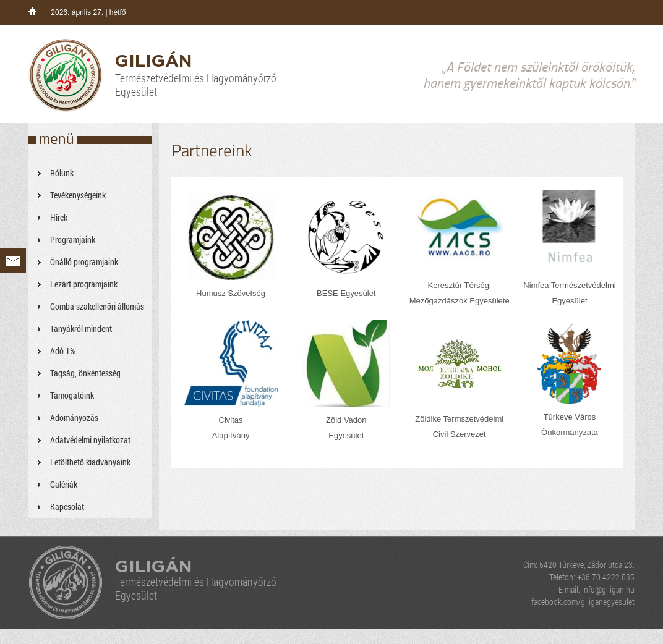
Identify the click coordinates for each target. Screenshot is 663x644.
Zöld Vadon (346, 420)
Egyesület (569, 301)
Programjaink (73, 239)
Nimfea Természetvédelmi (569, 285)
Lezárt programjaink (84, 284)
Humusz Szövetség (231, 293)
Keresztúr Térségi (460, 285)
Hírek (59, 217)
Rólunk (62, 173)
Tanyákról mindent (81, 328)
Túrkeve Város (570, 417)
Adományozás (74, 417)
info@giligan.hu (608, 589)
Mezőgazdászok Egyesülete (460, 301)
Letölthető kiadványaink (90, 462)
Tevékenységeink (78, 195)
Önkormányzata (570, 432)
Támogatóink (72, 395)
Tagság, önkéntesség (85, 373)
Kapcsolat (67, 506)
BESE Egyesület (346, 293)
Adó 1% (63, 351)
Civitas (231, 420)
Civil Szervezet (460, 434)
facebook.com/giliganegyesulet (583, 602)
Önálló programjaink (84, 262)
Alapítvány (231, 435)
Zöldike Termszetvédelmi (459, 419)
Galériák (64, 484)
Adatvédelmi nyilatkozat (90, 440)
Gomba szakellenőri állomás (97, 306)
